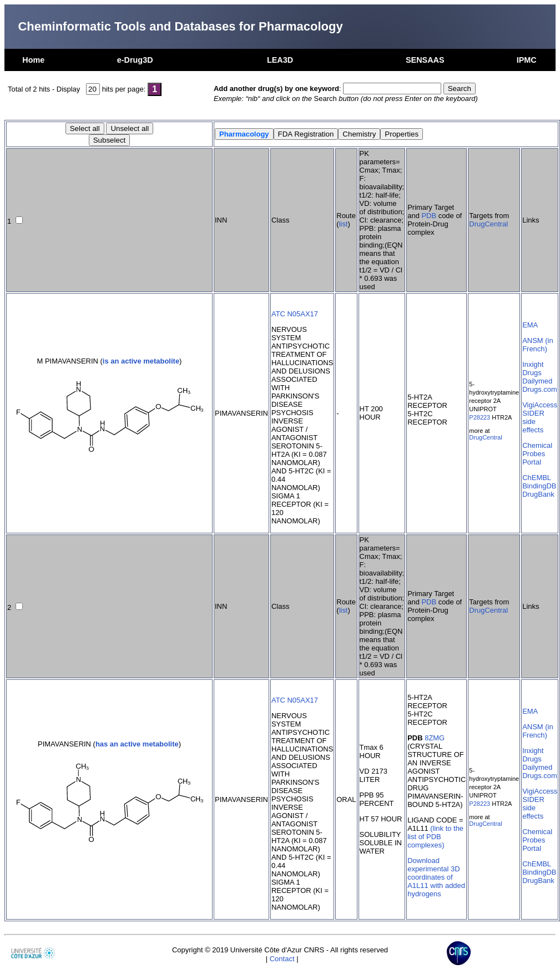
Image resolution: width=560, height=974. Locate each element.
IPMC (527, 60)
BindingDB (539, 486)
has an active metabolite (137, 744)
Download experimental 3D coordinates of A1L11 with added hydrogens (436, 877)
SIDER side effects (533, 422)
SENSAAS (425, 60)
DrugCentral (488, 224)
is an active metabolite (141, 361)
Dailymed (537, 381)
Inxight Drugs (533, 369)
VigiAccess (540, 405)
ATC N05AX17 (295, 314)
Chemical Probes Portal (537, 454)
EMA (530, 325)
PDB (429, 216)
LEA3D (280, 60)
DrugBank (538, 494)
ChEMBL (537, 478)
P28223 (480, 417)
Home (33, 60)
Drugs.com (540, 389)
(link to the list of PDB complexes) (435, 837)
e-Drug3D (135, 60)
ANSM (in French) (538, 345)
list (344, 224)
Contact (282, 959)
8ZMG (435, 738)
